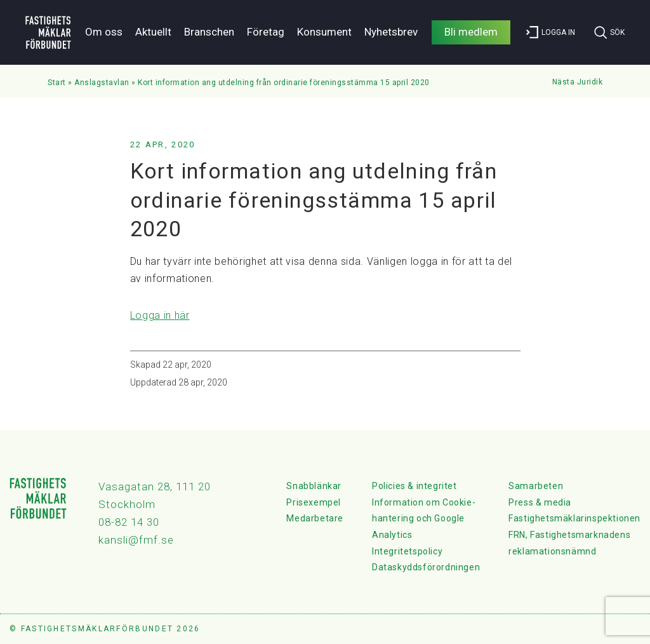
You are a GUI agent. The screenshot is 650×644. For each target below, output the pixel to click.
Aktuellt (153, 32)
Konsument (324, 32)
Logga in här (160, 315)
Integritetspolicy (407, 551)
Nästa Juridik (578, 82)
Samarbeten (536, 486)
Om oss (104, 32)
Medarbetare (315, 518)
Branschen (209, 32)
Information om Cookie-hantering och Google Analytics (424, 519)
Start (57, 83)
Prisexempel (314, 502)
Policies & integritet (415, 486)
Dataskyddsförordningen (426, 567)
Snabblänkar (314, 486)
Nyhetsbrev (391, 32)
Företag (266, 32)
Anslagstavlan (102, 83)
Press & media (540, 502)
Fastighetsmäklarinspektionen (574, 518)
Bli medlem (471, 32)
